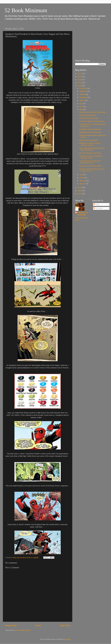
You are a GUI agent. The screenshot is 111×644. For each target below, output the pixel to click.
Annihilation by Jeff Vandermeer (90, 129)
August (82, 100)
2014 (80, 191)
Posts (96, 204)
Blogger (68, 639)
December (83, 88)
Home (38, 625)
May (81, 110)
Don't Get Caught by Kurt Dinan (90, 153)
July (81, 104)
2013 (80, 194)
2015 (80, 188)
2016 (80, 86)
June (81, 107)
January (82, 184)
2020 (80, 74)
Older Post (65, 625)
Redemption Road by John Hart (90, 132)
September (83, 97)
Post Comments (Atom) (23, 630)
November (83, 91)
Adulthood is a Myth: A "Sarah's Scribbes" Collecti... (90, 144)
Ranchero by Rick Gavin (88, 115)
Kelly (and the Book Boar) (83, 214)
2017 (80, 83)
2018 (80, 80)
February (83, 181)
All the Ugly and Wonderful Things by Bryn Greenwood (92, 149)
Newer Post (11, 625)
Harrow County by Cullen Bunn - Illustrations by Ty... (90, 162)
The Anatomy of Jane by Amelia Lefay (92, 112)
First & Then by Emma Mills (89, 118)
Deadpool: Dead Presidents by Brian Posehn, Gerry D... (92, 170)
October (82, 94)
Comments (98, 208)
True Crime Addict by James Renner (92, 121)
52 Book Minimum (26, 10)
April (81, 175)
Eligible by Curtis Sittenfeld (88, 140)
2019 (80, 77)
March (82, 178)
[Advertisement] (90, 41)
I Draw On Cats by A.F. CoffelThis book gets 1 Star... (91, 157)
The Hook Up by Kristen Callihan (90, 166)
